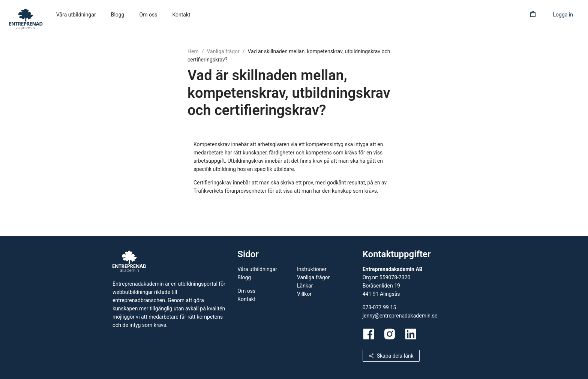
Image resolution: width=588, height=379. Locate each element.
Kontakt (181, 15)
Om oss (148, 15)
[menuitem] (76, 15)
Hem (193, 51)
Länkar (305, 286)
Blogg (118, 15)
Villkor (304, 294)
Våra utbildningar (76, 15)
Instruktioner (312, 269)
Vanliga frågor (223, 51)
